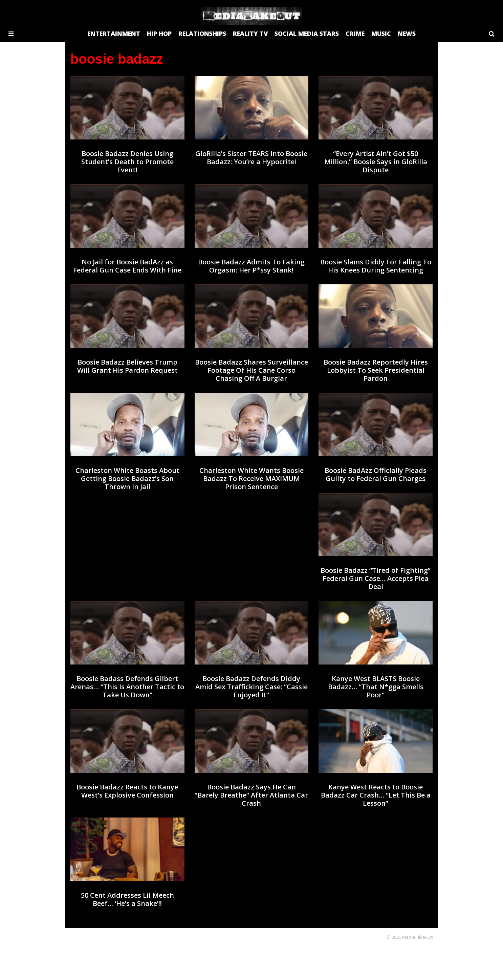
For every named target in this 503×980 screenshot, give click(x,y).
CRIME (355, 34)
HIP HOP (159, 34)
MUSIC (381, 34)
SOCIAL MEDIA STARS (307, 34)
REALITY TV (250, 34)
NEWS (407, 34)
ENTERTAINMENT (114, 34)
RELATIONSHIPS (202, 34)
